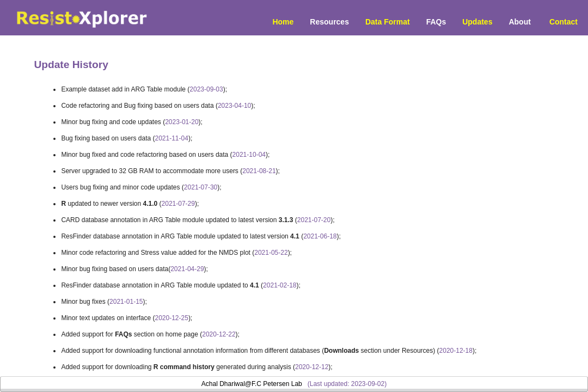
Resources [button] (329, 22)
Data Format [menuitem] (388, 22)
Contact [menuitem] (563, 22)
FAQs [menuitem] (436, 22)
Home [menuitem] (283, 22)
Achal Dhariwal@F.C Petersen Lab (252, 384)
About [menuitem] (519, 22)
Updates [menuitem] (477, 22)
